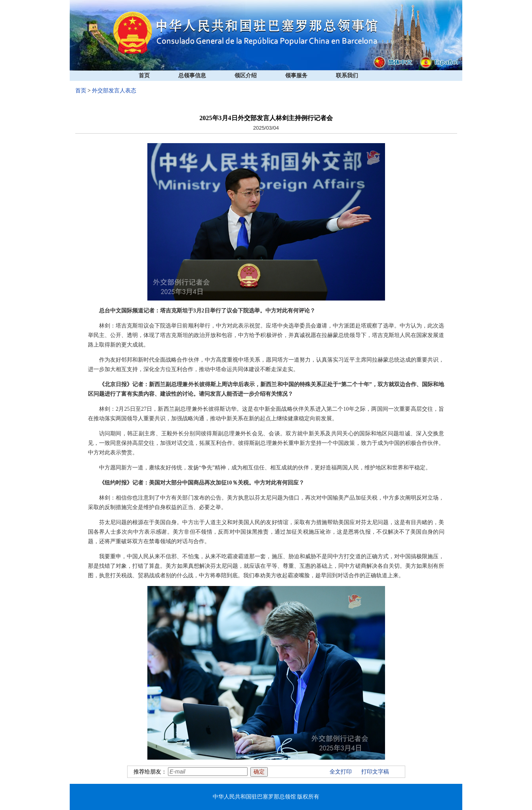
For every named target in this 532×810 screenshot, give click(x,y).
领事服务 (296, 76)
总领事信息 (192, 76)
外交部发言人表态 (114, 91)
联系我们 (347, 76)
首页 (144, 76)
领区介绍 (246, 76)
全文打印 (341, 772)
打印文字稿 (375, 772)
